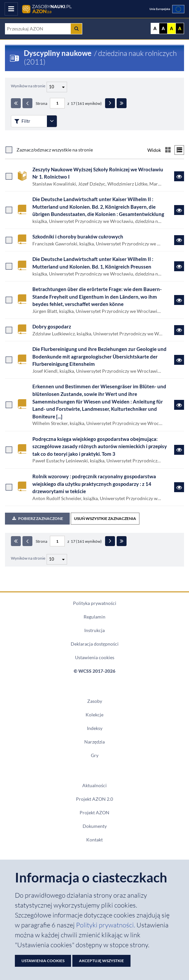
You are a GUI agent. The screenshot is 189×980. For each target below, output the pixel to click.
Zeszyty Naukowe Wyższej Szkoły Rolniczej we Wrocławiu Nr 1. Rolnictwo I (98, 173)
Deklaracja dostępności (95, 644)
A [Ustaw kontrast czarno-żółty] (180, 28)
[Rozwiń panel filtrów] (52, 121)
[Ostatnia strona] (122, 103)
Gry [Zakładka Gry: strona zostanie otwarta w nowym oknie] (95, 755)
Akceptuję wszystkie (101, 961)
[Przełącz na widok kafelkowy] (168, 150)
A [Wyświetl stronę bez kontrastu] (155, 28)
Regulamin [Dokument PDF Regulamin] (94, 617)
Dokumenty (95, 826)
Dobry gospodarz (52, 326)
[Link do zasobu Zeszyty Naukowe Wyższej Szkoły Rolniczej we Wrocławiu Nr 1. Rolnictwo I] (179, 176)
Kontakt (94, 840)
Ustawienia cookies (95, 658)
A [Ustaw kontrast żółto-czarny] (171, 28)
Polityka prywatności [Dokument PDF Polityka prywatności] (95, 603)
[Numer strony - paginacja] (57, 103)
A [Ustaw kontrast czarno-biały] (163, 28)
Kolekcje (94, 715)
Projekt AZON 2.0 (94, 799)
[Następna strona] (110, 103)
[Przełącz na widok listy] (179, 150)
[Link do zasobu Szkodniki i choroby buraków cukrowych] (179, 240)
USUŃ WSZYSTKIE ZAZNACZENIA (105, 518)
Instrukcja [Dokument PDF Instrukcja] (94, 630)
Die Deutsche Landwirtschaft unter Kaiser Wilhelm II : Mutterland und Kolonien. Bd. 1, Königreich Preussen (93, 263)
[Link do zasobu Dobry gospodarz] (179, 330)
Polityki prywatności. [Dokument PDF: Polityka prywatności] (106, 925)
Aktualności (94, 786)
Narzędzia (94, 742)
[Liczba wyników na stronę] (57, 559)
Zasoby (95, 701)
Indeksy (95, 728)
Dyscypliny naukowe (58, 53)
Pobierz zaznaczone (37, 518)
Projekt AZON (94, 813)
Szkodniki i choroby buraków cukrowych (78, 236)
